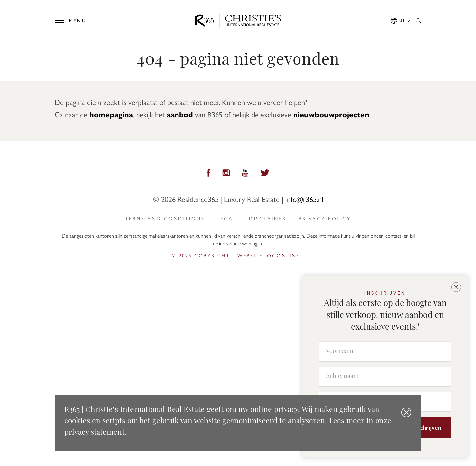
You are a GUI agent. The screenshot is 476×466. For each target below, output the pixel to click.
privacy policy (325, 218)
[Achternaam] (385, 376)
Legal (227, 218)
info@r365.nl (304, 199)
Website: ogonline (268, 255)
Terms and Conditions (165, 218)
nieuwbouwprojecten (331, 114)
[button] (401, 19)
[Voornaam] (385, 351)
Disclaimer (268, 218)
